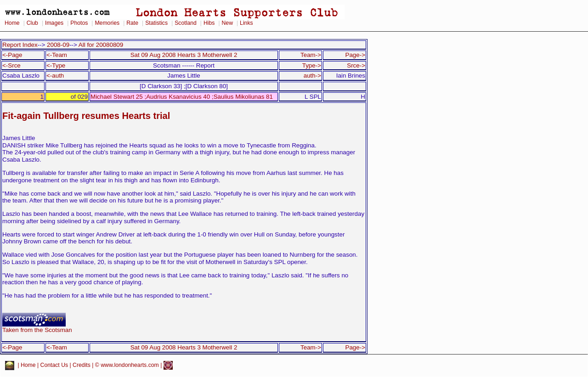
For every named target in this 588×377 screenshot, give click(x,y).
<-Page (12, 55)
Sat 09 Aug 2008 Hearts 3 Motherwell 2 (184, 55)
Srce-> (356, 65)
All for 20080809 (101, 45)
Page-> (355, 55)
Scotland (186, 23)
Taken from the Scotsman (37, 327)
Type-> (312, 65)
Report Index (20, 45)
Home (12, 23)
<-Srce (11, 65)
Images (54, 23)
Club (32, 23)
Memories (107, 23)
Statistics (156, 23)
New (227, 23)
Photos (79, 23)
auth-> (312, 76)
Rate (132, 23)
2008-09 (58, 45)
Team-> (311, 55)
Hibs (209, 23)
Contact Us (54, 365)
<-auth (55, 76)
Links (246, 23)
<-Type (56, 65)
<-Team (57, 55)
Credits (82, 365)
